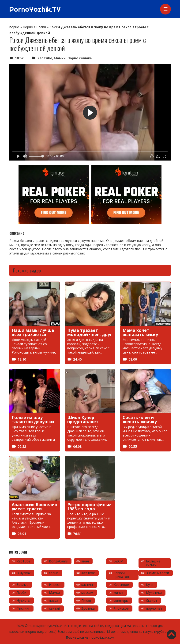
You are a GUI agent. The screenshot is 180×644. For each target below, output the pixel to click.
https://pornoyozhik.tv (45, 626)
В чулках (24, 573)
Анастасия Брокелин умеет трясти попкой (34, 509)
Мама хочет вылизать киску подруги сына (140, 334)
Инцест (55, 585)
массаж (87, 592)
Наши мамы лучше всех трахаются (33, 332)
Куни (150, 585)
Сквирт (152, 600)
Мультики (154, 592)
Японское (121, 608)
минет (119, 592)
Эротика (88, 608)
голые (54, 573)
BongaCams (58, 561)
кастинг (87, 585)
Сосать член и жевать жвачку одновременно (140, 422)
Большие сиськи (153, 563)
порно (14, 27)
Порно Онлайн (34, 27)
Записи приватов (121, 575)
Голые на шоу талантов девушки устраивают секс (33, 422)
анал (85, 561)
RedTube (45, 58)
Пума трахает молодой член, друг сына (90, 334)
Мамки (60, 58)
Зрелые (22, 585)
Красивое (121, 585)
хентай (54, 608)
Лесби (21, 592)
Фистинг (23, 608)
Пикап (86, 600)
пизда (54, 600)
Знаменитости (157, 573)
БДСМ (118, 561)
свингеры (121, 600)
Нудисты (23, 600)
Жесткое (88, 573)
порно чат (154, 608)
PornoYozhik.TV (35, 9)
